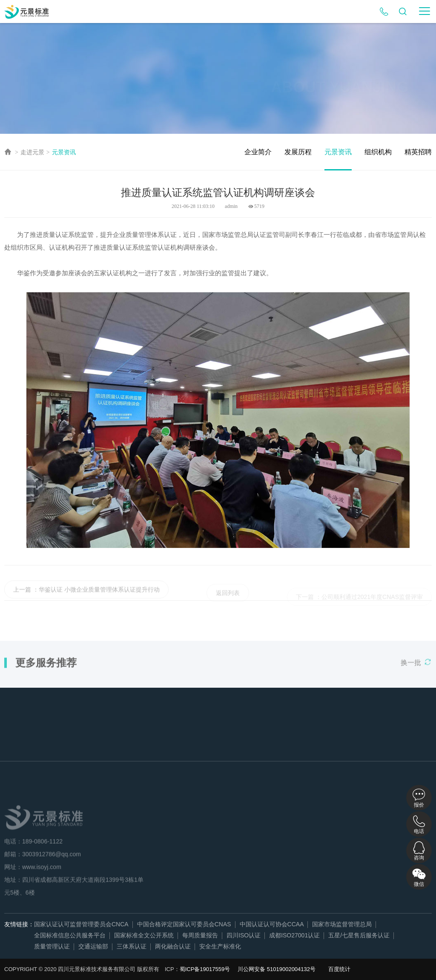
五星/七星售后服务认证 (359, 935)
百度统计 (339, 969)
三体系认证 (132, 946)
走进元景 (32, 152)
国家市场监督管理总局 (342, 924)
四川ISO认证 (244, 935)
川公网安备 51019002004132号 (277, 969)
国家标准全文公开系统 (144, 935)
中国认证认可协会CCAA (272, 924)
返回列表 (228, 600)
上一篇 (22, 596)
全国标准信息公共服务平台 (70, 935)
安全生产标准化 (220, 946)
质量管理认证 (52, 946)
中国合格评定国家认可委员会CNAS (184, 924)
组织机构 (378, 152)
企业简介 (258, 152)
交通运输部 (93, 946)
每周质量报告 (200, 935)
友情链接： (19, 924)
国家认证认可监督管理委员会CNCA (81, 924)
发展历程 (298, 152)
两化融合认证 (173, 946)
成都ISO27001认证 (294, 935)
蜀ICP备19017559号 (205, 969)
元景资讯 (64, 152)
